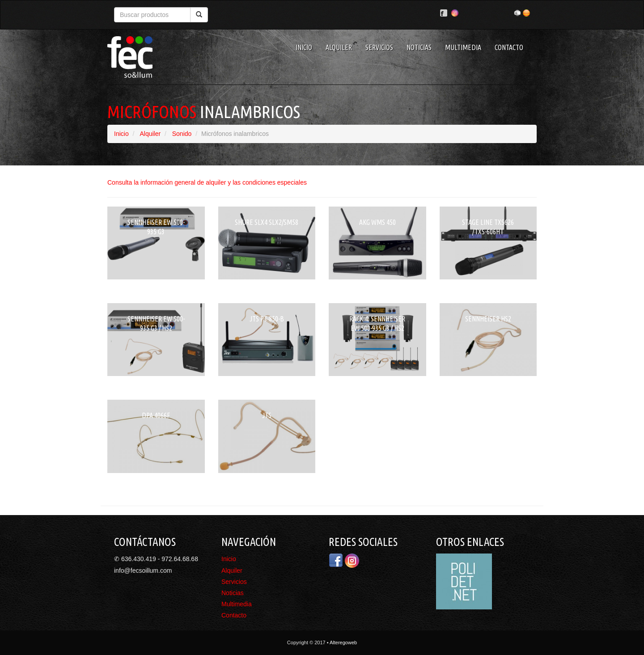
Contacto (509, 47)
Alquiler (339, 47)
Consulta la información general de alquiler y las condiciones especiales (207, 182)
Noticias (419, 47)
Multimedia (463, 47)
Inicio (304, 47)
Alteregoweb (343, 642)
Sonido (182, 134)
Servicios (379, 47)
